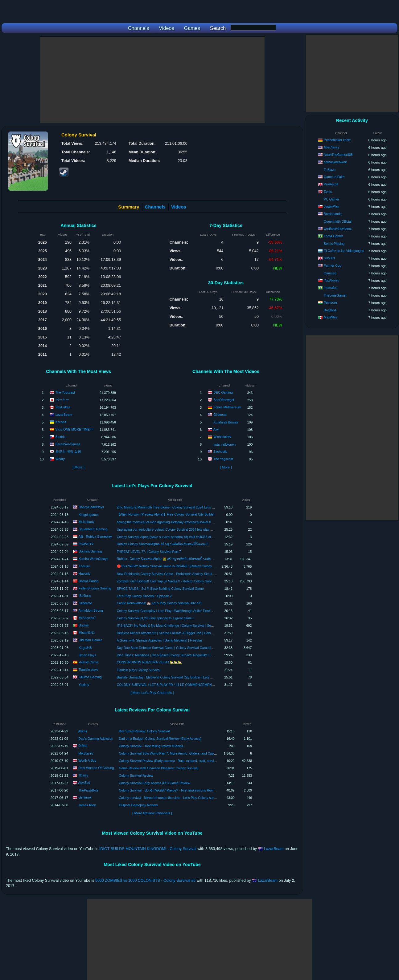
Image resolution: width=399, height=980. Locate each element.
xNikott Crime (88, 662)
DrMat (83, 746)
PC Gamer (331, 199)
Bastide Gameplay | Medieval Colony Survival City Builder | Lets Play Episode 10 (175, 677)
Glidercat (220, 415)
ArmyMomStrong (90, 610)
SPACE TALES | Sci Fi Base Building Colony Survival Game (160, 589)
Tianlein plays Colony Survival (139, 670)
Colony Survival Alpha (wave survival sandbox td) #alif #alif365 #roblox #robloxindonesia (181, 537)
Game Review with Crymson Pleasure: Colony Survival (158, 768)
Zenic (328, 192)
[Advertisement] (152, 80)
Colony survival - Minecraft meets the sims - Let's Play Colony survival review (175, 798)
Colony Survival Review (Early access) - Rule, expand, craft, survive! (168, 761)
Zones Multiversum (227, 407)
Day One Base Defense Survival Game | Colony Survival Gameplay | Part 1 (171, 648)
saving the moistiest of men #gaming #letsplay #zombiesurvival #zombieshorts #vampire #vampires (189, 522)
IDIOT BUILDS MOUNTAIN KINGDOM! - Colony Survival (148, 849)
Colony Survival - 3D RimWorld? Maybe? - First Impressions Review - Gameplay (177, 790)
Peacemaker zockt (337, 140)
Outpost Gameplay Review (138, 805)
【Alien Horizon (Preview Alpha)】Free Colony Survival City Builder (166, 514)
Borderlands (333, 214)
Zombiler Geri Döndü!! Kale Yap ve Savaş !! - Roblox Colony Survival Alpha (171, 581)
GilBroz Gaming (90, 677)
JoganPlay (331, 206)
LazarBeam (64, 415)
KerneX (61, 422)
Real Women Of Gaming (96, 768)
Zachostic (220, 452)
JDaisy (83, 775)
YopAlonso (331, 280)
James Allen (87, 805)
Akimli (83, 731)
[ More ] (78, 467)
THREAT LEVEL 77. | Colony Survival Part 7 (149, 552)
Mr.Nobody (86, 521)
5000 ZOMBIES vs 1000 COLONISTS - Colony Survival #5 (145, 881)
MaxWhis (331, 317)
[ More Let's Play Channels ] (152, 693)
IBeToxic (85, 595)
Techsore (330, 302)
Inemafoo (331, 288)
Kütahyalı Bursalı (226, 422)
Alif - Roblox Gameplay (95, 536)
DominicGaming (90, 551)
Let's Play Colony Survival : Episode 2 (144, 596)
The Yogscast (65, 392)
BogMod (330, 310)
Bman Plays (87, 655)
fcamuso (330, 273)
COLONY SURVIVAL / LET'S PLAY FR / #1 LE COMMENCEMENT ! (166, 685)
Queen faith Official (338, 221)
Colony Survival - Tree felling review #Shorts (151, 746)
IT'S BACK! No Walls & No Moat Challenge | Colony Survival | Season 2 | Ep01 (174, 626)
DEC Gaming (223, 392)
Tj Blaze (330, 170)
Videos (179, 207)
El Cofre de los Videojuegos (344, 251)
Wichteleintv (222, 437)
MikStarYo (86, 753)
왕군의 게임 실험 (68, 452)
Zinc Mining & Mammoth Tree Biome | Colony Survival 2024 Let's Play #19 (171, 507)
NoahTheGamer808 (338, 155)
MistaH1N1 (87, 632)
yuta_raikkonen (224, 444)
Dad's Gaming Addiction (96, 739)
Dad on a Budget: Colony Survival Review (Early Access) (160, 739)
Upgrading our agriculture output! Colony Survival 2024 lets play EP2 (167, 529)
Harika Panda (88, 581)
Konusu (84, 566)
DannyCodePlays (91, 507)
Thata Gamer (333, 236)
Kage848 (85, 648)
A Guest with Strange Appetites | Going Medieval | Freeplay (160, 640)
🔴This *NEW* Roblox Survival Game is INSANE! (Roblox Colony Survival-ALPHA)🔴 (179, 566)
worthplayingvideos (338, 229)
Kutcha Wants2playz (93, 558)
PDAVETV (86, 544)
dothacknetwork (335, 162)
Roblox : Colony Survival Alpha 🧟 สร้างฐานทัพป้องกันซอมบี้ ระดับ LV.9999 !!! (172, 559)
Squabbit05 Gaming (93, 529)
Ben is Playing (334, 244)
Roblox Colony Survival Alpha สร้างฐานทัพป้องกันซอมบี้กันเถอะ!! (163, 544)
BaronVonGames (68, 444)
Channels (155, 207)
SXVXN (329, 258)
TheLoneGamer (335, 295)
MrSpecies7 (87, 618)
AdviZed (84, 783)
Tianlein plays (88, 669)
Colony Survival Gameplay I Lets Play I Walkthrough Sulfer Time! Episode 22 (173, 611)
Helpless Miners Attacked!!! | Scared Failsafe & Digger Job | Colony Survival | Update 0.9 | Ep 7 (186, 633)
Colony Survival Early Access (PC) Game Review (154, 783)
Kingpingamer (89, 515)
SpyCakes (63, 407)
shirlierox (85, 797)
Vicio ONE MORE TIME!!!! (74, 429)
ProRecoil (331, 184)
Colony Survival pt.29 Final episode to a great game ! (155, 618)
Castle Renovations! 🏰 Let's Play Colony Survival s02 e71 (159, 603)
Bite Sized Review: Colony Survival (144, 731)
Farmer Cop (333, 265)
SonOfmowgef (224, 400)
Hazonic (84, 573)
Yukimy (84, 685)
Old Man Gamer (90, 640)
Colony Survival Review (136, 775)
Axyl (216, 429)
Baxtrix (60, 437)
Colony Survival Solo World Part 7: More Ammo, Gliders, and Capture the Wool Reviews (183, 753)
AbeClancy (331, 147)
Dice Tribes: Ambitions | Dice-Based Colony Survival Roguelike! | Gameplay (172, 655)
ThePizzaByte (88, 790)
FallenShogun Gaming (95, 588)
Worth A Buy (87, 760)
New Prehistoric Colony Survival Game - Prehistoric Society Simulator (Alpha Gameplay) (181, 574)
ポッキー (62, 400)
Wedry (60, 459)
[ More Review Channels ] (152, 813)
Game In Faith (334, 177)
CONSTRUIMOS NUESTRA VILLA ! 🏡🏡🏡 (149, 662)
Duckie (84, 625)
